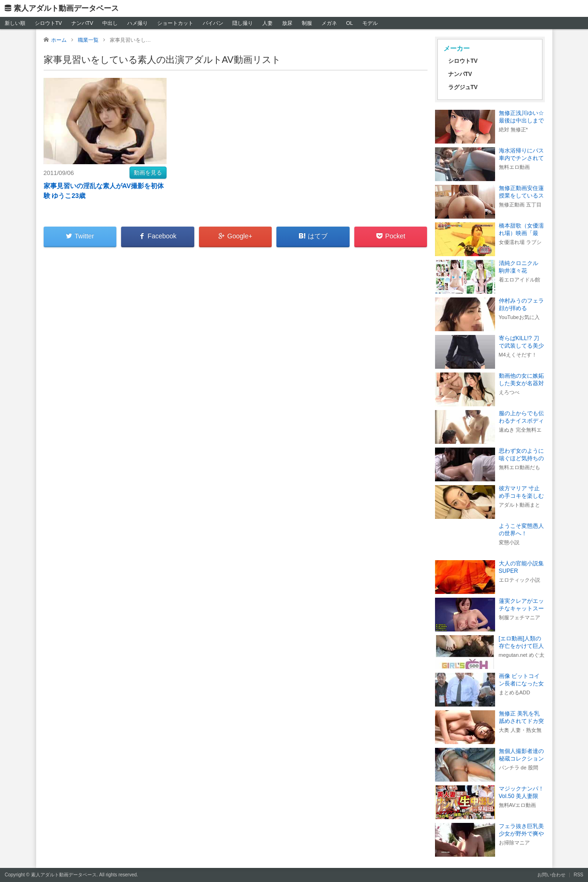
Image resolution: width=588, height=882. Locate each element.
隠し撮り (243, 23)
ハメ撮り (137, 23)
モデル (370, 23)
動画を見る (148, 173)
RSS (578, 875)
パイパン (213, 23)
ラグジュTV (463, 87)
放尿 (287, 23)
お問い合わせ (551, 875)
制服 (307, 23)
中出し (110, 23)
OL (349, 23)
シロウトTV (48, 23)
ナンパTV (82, 23)
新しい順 (15, 23)
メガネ (329, 23)
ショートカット (175, 23)
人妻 (267, 23)
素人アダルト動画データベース (66, 8)
